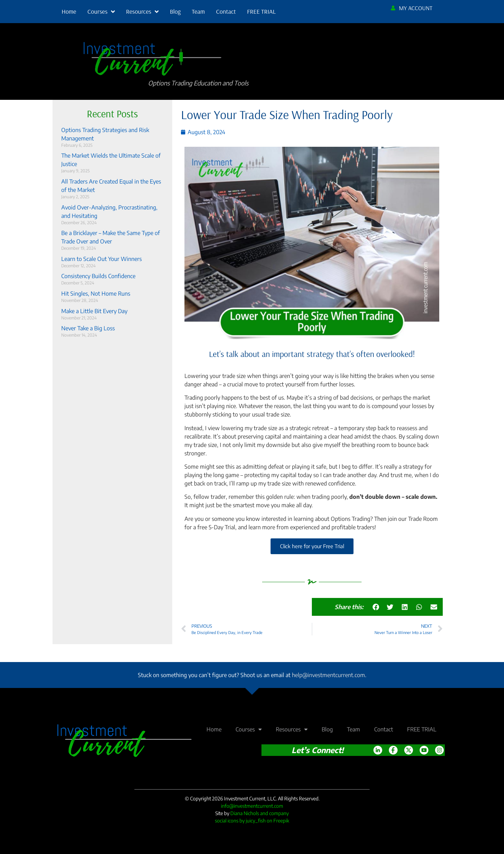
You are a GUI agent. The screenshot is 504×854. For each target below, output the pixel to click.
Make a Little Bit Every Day (94, 311)
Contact (226, 11)
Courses (101, 12)
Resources (142, 12)
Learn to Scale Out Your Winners (101, 259)
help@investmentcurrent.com (328, 675)
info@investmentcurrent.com (252, 806)
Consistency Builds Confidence (98, 276)
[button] (376, 607)
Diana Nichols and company (260, 813)
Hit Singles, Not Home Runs (96, 294)
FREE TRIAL (261, 11)
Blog (175, 11)
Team (198, 11)
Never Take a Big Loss (88, 328)
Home (69, 11)
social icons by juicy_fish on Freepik (252, 821)
